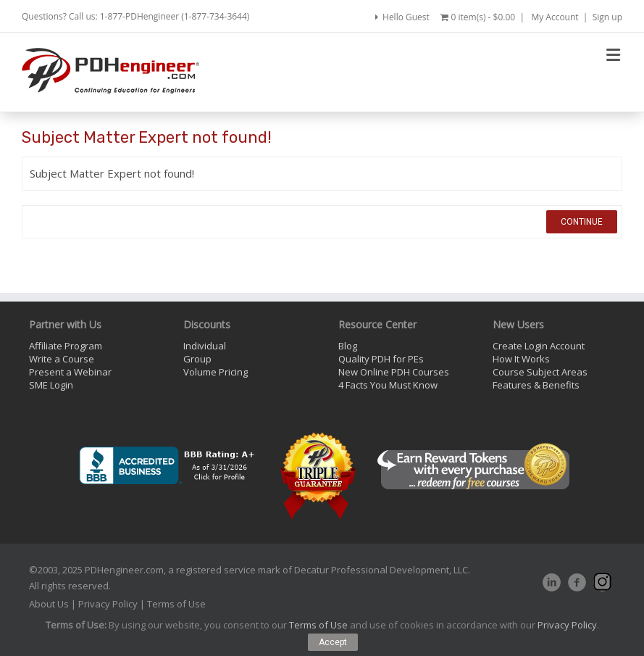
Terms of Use (176, 604)
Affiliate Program (66, 346)
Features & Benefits (536, 385)
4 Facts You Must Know (388, 385)
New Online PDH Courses (394, 372)
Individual (205, 346)
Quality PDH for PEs (381, 359)
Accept (333, 642)
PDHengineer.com (124, 570)
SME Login (51, 385)
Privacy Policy (108, 604)
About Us (49, 604)
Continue (582, 222)
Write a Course (62, 359)
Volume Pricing (216, 372)
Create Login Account (539, 346)
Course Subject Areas (540, 372)
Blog (348, 346)
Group (197, 359)
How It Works (521, 359)
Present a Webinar (70, 372)
